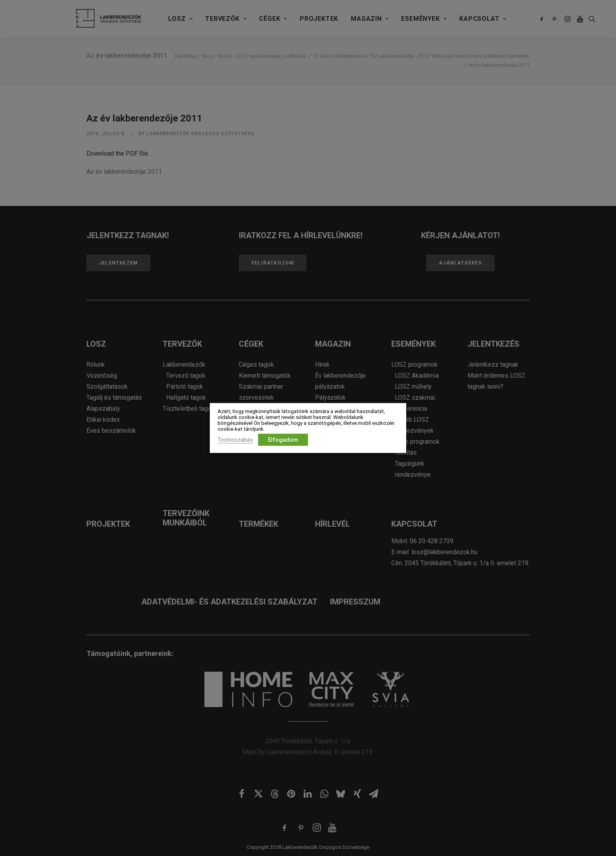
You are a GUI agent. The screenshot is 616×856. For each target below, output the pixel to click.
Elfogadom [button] (283, 440)
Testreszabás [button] (235, 440)
